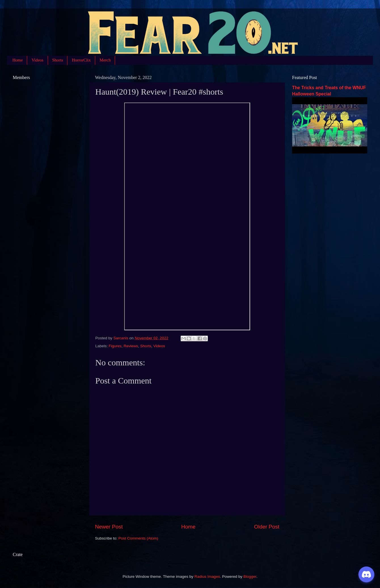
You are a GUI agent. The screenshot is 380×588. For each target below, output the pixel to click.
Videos (37, 60)
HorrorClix (81, 60)
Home (18, 60)
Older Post (267, 527)
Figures (115, 346)
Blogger (250, 577)
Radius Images (207, 577)
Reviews (131, 346)
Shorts (58, 60)
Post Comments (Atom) (138, 538)
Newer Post (109, 527)
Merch (105, 60)
